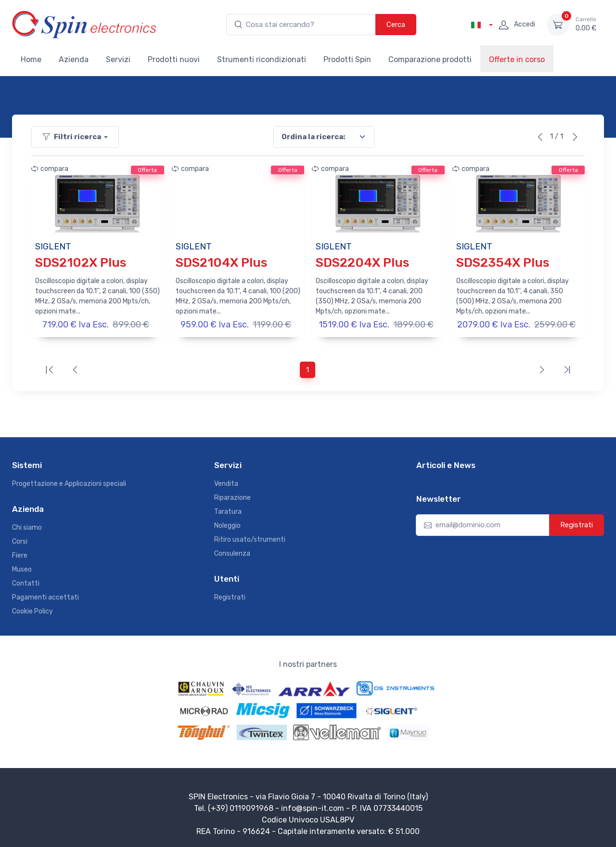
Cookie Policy (32, 609)
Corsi (20, 540)
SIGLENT (53, 247)
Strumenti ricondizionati (262, 59)
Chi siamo (27, 526)
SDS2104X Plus (221, 263)
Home (31, 59)
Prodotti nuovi (174, 59)
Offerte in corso (517, 59)
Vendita (226, 481)
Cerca (396, 25)
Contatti (26, 581)
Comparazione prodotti (430, 59)
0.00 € (586, 24)
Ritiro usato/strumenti (250, 537)
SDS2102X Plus (81, 263)
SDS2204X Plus (362, 263)
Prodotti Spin (347, 59)
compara (50, 169)
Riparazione (232, 495)
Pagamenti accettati (45, 595)
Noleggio (227, 523)
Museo (22, 567)
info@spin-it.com (313, 806)
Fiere (20, 554)
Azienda (74, 59)
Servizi (118, 59)
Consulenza (232, 551)
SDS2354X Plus (503, 263)
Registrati (230, 595)
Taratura (228, 509)
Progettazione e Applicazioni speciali (69, 481)
